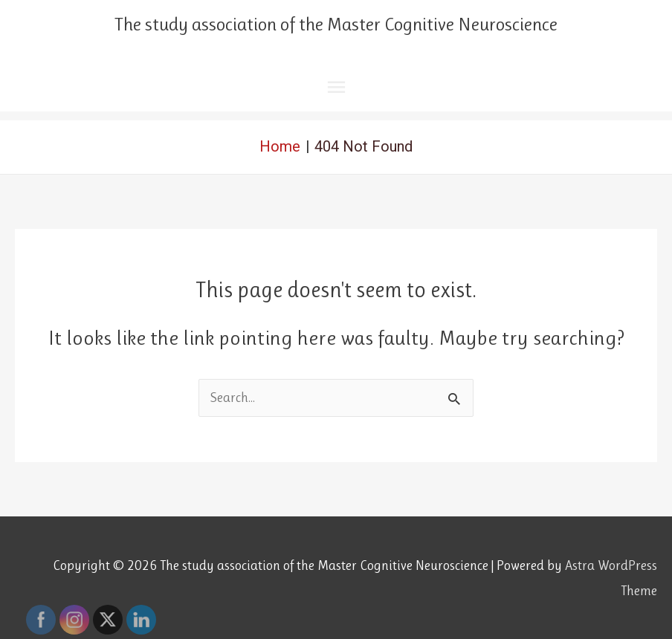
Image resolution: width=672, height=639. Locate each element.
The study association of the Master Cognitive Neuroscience (336, 24)
